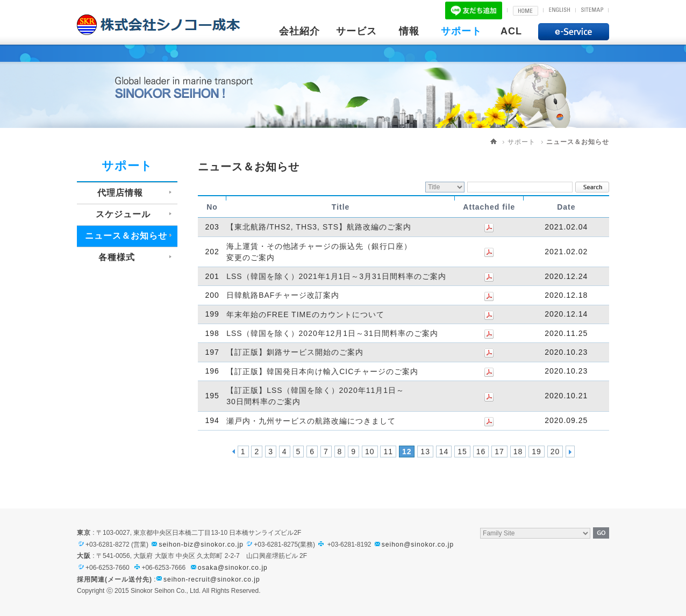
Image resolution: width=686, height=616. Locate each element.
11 (388, 452)
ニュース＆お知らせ (578, 142)
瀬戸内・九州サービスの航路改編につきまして (311, 421)
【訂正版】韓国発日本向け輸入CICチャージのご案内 (322, 371)
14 (444, 452)
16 (481, 452)
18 (518, 452)
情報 (409, 31)
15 (462, 452)
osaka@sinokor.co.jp (233, 568)
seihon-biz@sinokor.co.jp (197, 545)
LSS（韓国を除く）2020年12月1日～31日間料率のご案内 (332, 333)
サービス (356, 31)
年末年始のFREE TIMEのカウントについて (305, 314)
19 (537, 452)
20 (555, 452)
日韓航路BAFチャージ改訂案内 (283, 296)
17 (499, 452)
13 (425, 452)
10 (370, 452)
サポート (461, 31)
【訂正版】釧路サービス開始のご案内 (295, 353)
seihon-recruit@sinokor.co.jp (212, 579)
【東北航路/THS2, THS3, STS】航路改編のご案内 (319, 227)
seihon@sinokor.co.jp (413, 545)
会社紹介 (299, 31)
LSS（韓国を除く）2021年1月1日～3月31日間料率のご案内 (336, 276)
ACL (511, 31)
